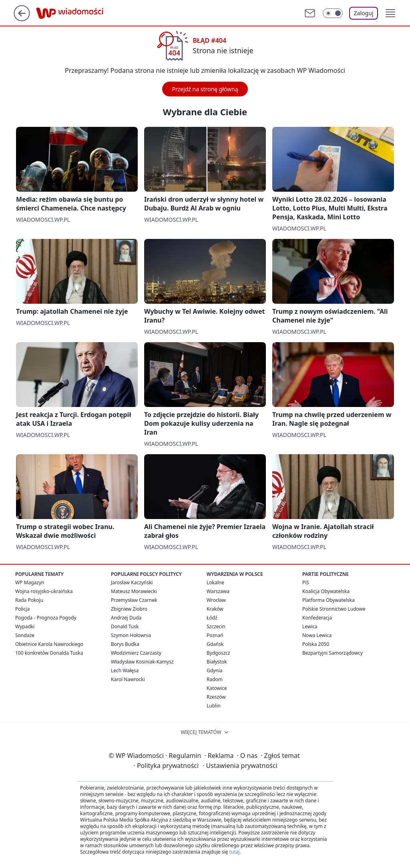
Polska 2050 (316, 644)
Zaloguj (364, 13)
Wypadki (25, 626)
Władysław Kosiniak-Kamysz (142, 662)
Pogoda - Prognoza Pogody (46, 618)
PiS (306, 582)
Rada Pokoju (29, 600)
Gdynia (214, 671)
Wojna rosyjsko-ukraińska (44, 591)
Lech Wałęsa (125, 671)
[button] (390, 13)
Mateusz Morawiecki (134, 591)
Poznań (215, 635)
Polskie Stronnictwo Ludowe (334, 609)
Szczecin (216, 626)
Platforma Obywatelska (329, 600)
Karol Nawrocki (128, 679)
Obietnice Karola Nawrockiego (49, 644)
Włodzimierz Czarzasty (136, 653)
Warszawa (218, 591)
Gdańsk (215, 644)
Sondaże (25, 635)
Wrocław (216, 600)
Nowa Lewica (317, 635)
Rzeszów (216, 697)
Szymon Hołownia (131, 635)
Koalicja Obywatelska (326, 591)
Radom (215, 679)
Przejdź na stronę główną (205, 89)
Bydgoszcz (218, 653)
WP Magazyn (30, 582)
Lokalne (215, 582)
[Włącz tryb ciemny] (333, 13)
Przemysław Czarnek (134, 600)
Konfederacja (317, 618)
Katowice (217, 688)
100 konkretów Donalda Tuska (49, 653)
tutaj (234, 852)
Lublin (214, 706)
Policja (22, 609)
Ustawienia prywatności (240, 766)
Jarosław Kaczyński (132, 582)
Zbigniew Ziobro (129, 609)
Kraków (215, 609)
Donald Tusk (125, 626)
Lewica (310, 626)
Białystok (217, 662)
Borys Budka (125, 644)
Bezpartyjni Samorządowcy (333, 653)
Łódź (212, 618)
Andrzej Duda (126, 618)
